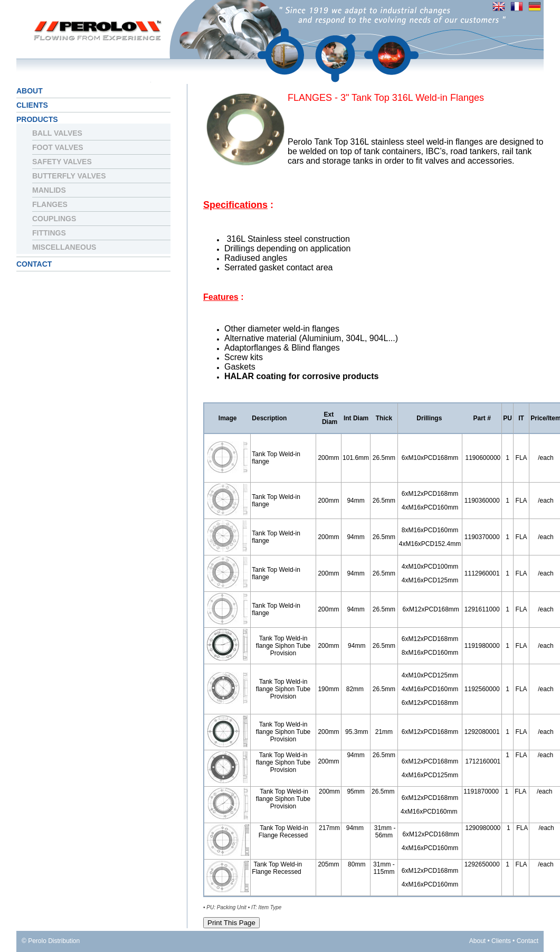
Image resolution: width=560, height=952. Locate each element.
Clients (32, 105)
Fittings (49, 233)
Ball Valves (57, 133)
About (30, 91)
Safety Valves (62, 162)
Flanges (50, 204)
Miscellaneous (64, 247)
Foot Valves (58, 147)
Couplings (54, 219)
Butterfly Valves (69, 176)
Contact (34, 264)
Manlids (49, 190)
